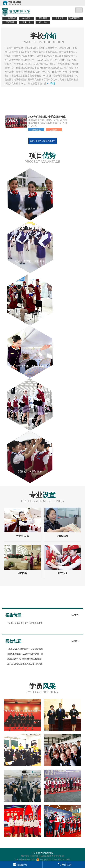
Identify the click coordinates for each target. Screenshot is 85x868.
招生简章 (59, 18)
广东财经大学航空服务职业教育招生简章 (25, 623)
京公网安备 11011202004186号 (53, 860)
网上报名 (43, 22)
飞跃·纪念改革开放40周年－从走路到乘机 (25, 649)
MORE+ (76, 615)
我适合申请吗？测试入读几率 (42, 141)
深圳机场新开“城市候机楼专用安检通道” (24, 659)
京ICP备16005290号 (25, 860)
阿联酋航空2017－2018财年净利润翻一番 (25, 654)
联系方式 (26, 22)
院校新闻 (43, 18)
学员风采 (10, 22)
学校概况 (26, 18)
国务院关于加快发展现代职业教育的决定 (25, 664)
